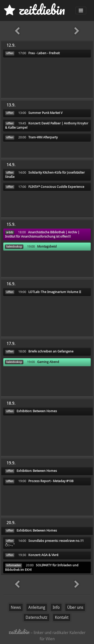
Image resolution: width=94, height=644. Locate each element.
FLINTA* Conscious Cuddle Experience (56, 187)
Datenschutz (36, 617)
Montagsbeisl (47, 246)
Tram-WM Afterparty (43, 137)
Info (56, 607)
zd (34, 10)
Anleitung (37, 607)
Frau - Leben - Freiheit (44, 53)
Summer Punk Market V (45, 113)
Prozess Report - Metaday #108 (51, 481)
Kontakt (62, 617)
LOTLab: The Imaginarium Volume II (55, 292)
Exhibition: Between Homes (37, 411)
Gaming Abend (48, 362)
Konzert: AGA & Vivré (43, 555)
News (16, 607)
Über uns (75, 607)
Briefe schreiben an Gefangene (51, 351)
